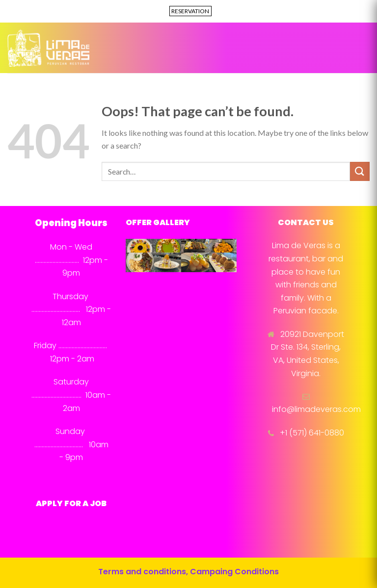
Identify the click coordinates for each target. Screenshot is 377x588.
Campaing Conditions (234, 572)
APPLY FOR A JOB (71, 503)
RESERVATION (190, 11)
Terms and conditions (142, 572)
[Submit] (360, 171)
